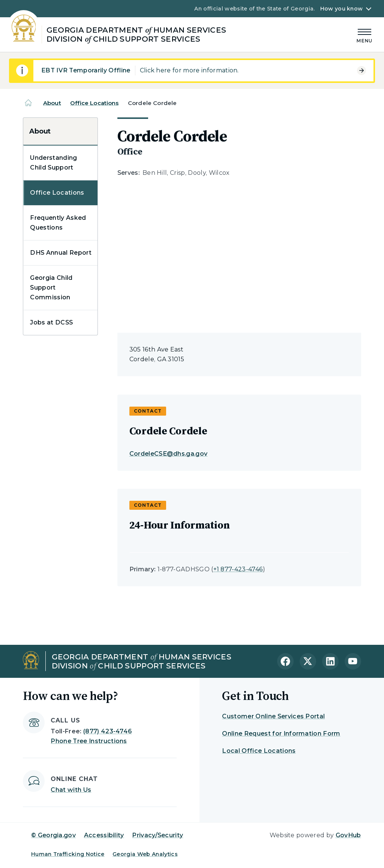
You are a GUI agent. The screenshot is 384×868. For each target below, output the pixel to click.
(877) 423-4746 (107, 731)
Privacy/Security (157, 835)
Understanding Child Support (53, 163)
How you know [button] (341, 9)
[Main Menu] (364, 35)
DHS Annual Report (61, 253)
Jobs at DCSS (51, 322)
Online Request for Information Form (281, 734)
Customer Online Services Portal (273, 716)
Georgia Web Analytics (145, 854)
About (52, 103)
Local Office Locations (259, 751)
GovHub (348, 835)
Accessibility (104, 835)
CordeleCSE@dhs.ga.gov (169, 454)
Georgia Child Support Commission (51, 288)
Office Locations (94, 103)
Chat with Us (71, 790)
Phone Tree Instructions (89, 741)
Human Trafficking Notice (68, 854)
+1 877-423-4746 (238, 569)
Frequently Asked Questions (58, 223)
